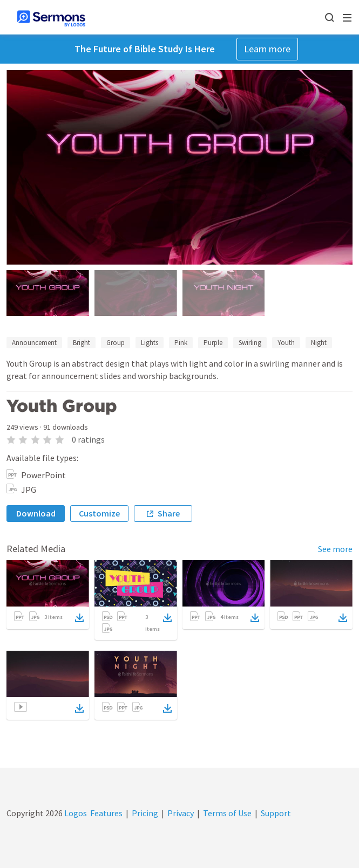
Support (276, 813)
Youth (286, 343)
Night (319, 343)
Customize (99, 513)
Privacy (181, 813)
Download (36, 513)
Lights (150, 343)
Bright (82, 343)
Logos (75, 813)
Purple (213, 343)
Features (106, 813)
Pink (181, 343)
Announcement (34, 343)
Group (116, 343)
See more (335, 549)
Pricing (145, 813)
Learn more (267, 49)
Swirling (250, 343)
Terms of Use (227, 813)
